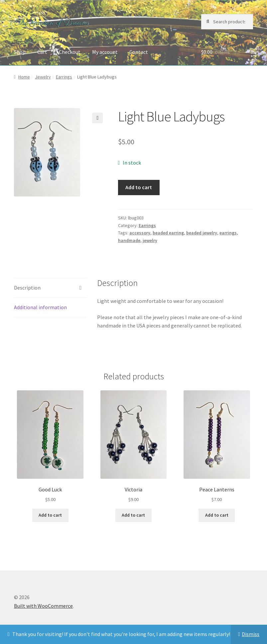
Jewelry (43, 77)
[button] (97, 118)
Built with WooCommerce (43, 606)
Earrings (64, 77)
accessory (140, 233)
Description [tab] (27, 288)
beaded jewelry (202, 233)
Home (24, 77)
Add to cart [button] (50, 515)
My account (105, 52)
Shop (20, 52)
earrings (228, 233)
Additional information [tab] (40, 307)
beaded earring (168, 233)
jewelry (150, 240)
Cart (42, 52)
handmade (129, 240)
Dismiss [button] (251, 634)
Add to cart (139, 187)
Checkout (70, 52)
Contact (139, 52)
